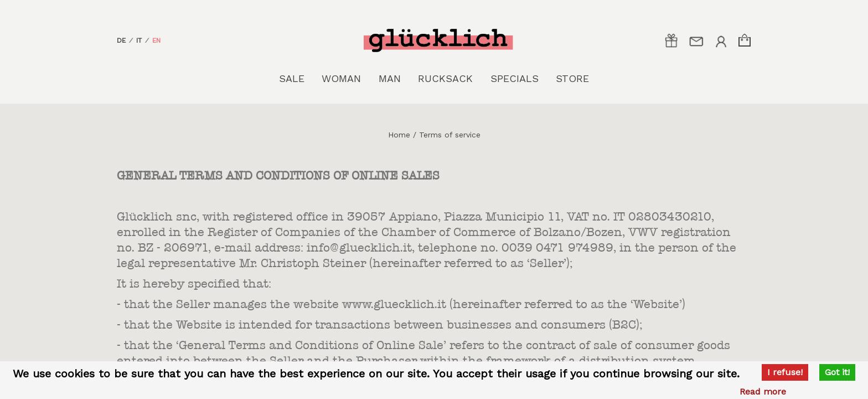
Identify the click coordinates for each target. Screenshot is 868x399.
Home (399, 135)
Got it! (837, 372)
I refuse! (785, 372)
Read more (763, 392)
